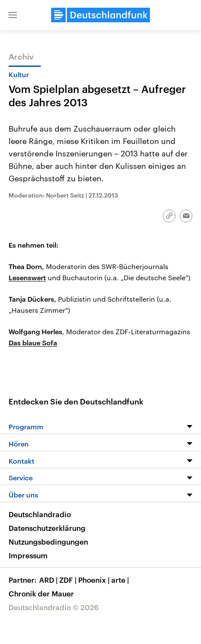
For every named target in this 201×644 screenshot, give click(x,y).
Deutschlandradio (40, 514)
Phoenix (95, 580)
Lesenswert (27, 277)
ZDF (69, 580)
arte (121, 580)
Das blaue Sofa (33, 343)
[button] (13, 15)
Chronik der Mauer (41, 593)
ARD (49, 580)
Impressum (28, 555)
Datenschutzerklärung (47, 528)
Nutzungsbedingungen (48, 542)
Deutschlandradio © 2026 (54, 607)
